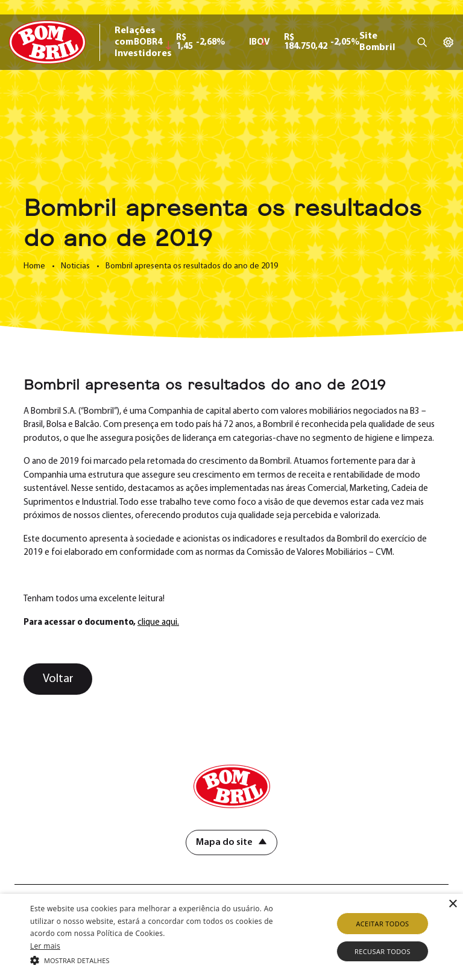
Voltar (58, 679)
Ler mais (45, 946)
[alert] (231, 937)
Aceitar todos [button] (382, 924)
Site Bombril (377, 42)
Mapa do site (224, 842)
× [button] (452, 904)
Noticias (75, 266)
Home (34, 266)
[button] (161, 959)
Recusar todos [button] (383, 951)
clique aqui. (158, 623)
